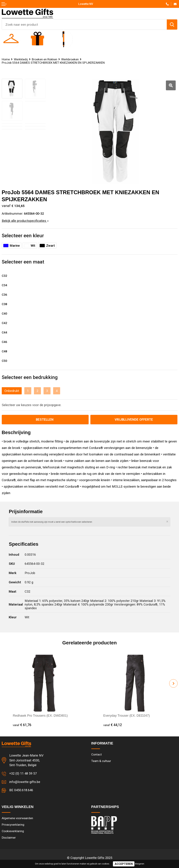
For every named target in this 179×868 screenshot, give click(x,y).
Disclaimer (9, 838)
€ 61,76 (22, 725)
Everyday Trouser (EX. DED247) (127, 716)
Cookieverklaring (13, 831)
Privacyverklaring (13, 825)
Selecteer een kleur (23, 236)
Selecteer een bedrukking (30, 377)
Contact (96, 754)
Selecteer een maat (23, 262)
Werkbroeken (70, 59)
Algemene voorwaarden (17, 818)
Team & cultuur (101, 761)
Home (6, 59)
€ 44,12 (113, 725)
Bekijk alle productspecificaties (25, 221)
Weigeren (140, 864)
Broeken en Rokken (44, 59)
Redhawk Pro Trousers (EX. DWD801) (40, 716)
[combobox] (84, 24)
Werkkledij (21, 59)
